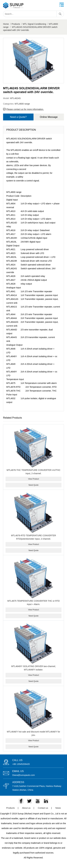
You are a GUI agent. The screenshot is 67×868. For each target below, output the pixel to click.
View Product (33, 479)
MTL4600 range (22, 104)
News (58, 808)
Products (16, 24)
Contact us (43, 808)
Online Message (49, 117)
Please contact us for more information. (25, 109)
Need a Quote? (18, 117)
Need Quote (34, 485)
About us (26, 808)
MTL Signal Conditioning (34, 24)
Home (6, 24)
